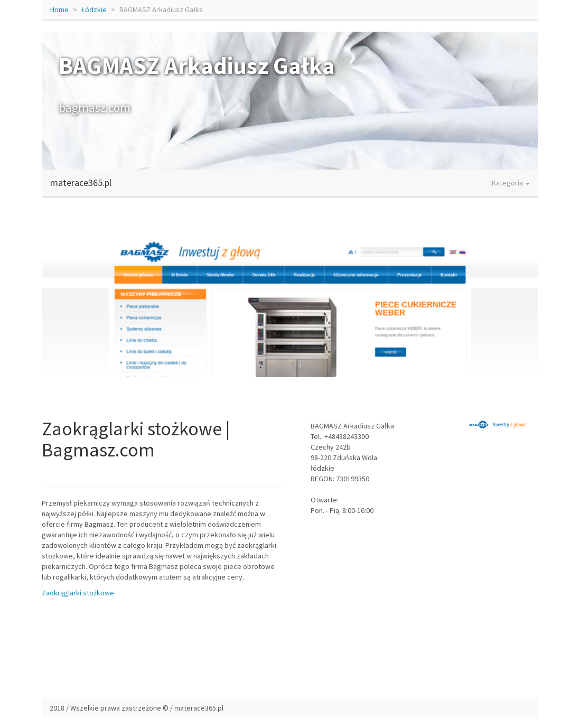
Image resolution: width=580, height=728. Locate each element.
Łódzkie (94, 10)
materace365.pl (81, 183)
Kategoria (511, 183)
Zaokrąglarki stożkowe (78, 593)
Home (59, 10)
